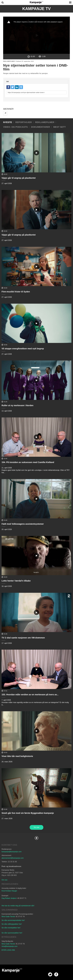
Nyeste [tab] (8, 122)
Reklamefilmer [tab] (45, 122)
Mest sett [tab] (60, 127)
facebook (56, 974)
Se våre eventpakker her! (11, 928)
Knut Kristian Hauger (9, 891)
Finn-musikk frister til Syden (16, 292)
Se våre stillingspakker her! (12, 924)
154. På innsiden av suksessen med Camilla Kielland (28, 462)
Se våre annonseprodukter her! (13, 920)
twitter (50, 974)
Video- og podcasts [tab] (15, 127)
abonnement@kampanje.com (13, 858)
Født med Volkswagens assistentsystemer (23, 524)
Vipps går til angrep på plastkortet (19, 178)
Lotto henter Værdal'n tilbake (16, 581)
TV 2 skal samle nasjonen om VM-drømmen (23, 638)
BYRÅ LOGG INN (8, 950)
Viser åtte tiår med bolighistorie (17, 756)
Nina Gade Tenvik (8, 917)
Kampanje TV (36, 9)
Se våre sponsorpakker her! (12, 933)
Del (8, 82)
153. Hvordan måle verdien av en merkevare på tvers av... (30, 695)
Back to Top (36, 838)
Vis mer (36, 827)
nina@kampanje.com (10, 946)
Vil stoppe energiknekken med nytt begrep (23, 349)
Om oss (4, 880)
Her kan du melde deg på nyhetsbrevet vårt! (18, 906)
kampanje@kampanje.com (12, 852)
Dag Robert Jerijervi (9, 898)
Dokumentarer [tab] (40, 127)
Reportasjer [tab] (24, 122)
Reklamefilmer (9, 61)
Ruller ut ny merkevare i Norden (17, 405)
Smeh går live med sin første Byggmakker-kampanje (28, 813)
